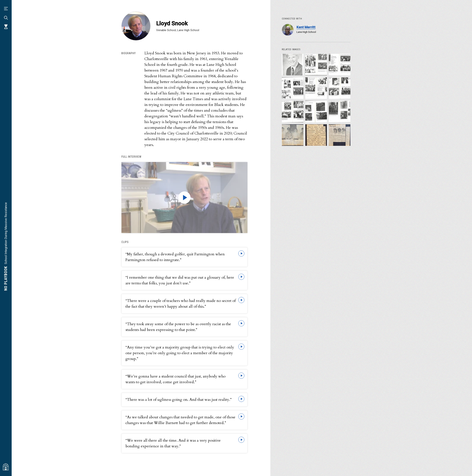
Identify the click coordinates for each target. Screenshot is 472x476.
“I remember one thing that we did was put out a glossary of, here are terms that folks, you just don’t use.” (180, 280)
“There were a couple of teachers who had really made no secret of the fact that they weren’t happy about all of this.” (181, 304)
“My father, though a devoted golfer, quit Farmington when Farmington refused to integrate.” (175, 257)
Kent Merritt (306, 27)
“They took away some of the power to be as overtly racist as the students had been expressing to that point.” (178, 327)
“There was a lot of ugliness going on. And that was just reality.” (179, 400)
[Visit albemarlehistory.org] (6, 467)
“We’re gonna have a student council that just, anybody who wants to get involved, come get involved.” (175, 379)
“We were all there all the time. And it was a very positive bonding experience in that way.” (173, 443)
